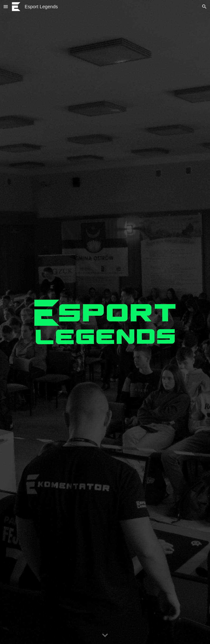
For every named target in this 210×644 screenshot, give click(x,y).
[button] (6, 7)
